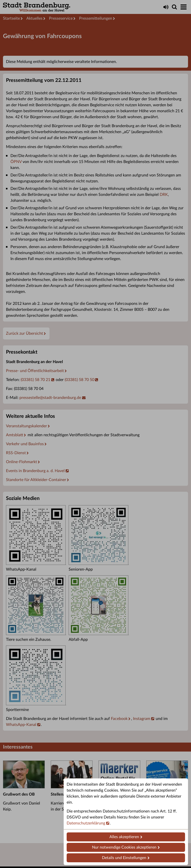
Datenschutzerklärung (86, 823)
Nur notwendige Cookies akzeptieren (124, 847)
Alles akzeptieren (124, 837)
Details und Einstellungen (124, 858)
